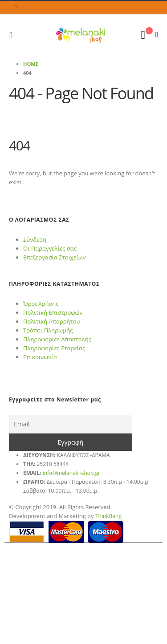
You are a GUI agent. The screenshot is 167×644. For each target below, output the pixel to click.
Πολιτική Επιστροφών (53, 312)
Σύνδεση (35, 239)
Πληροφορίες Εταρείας (54, 348)
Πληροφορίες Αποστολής (57, 339)
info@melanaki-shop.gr (71, 473)
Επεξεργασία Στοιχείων (55, 257)
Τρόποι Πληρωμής (48, 330)
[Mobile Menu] (14, 35)
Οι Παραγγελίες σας (50, 248)
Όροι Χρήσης (41, 304)
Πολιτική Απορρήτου (51, 321)
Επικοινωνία (40, 357)
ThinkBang (108, 516)
